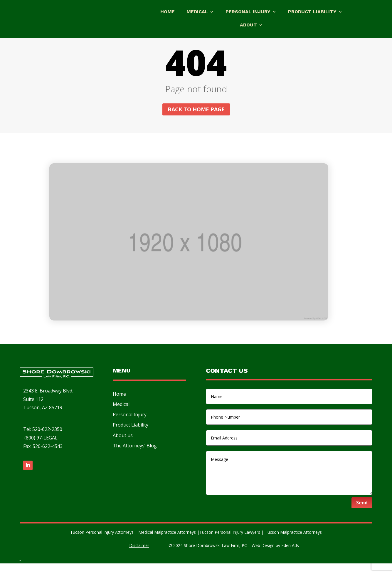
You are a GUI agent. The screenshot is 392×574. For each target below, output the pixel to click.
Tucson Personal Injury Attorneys (102, 543)
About (248, 25)
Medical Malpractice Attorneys (167, 543)
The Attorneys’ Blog (135, 456)
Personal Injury (248, 12)
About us (123, 446)
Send (362, 513)
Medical (197, 12)
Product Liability (312, 12)
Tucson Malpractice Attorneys (293, 543)
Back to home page (196, 120)
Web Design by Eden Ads (275, 556)
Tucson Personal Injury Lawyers (230, 543)
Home (168, 12)
